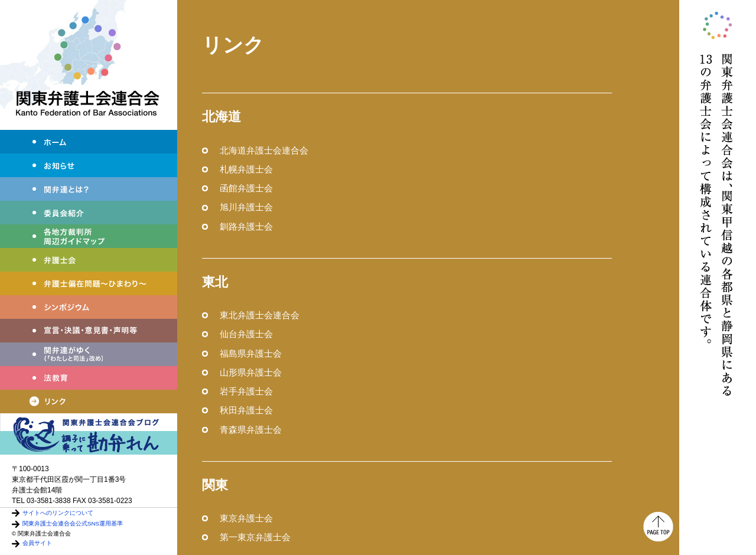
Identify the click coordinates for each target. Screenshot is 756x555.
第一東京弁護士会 (255, 537)
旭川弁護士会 (246, 207)
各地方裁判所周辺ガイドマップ (89, 236)
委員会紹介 (89, 213)
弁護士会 (89, 260)
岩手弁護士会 (246, 391)
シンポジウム (89, 307)
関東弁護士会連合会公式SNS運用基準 (73, 523)
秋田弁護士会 (246, 410)
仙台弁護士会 (246, 334)
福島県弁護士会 (251, 353)
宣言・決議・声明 (89, 331)
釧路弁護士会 (246, 226)
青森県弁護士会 (251, 430)
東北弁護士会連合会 (260, 315)
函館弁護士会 (246, 188)
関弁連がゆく (89, 354)
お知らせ (89, 165)
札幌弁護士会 (246, 169)
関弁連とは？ (89, 189)
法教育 (89, 378)
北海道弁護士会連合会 (264, 150)
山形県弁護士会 (251, 372)
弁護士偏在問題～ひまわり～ (89, 283)
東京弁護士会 (246, 518)
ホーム (89, 142)
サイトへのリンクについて (58, 513)
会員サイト (37, 543)
